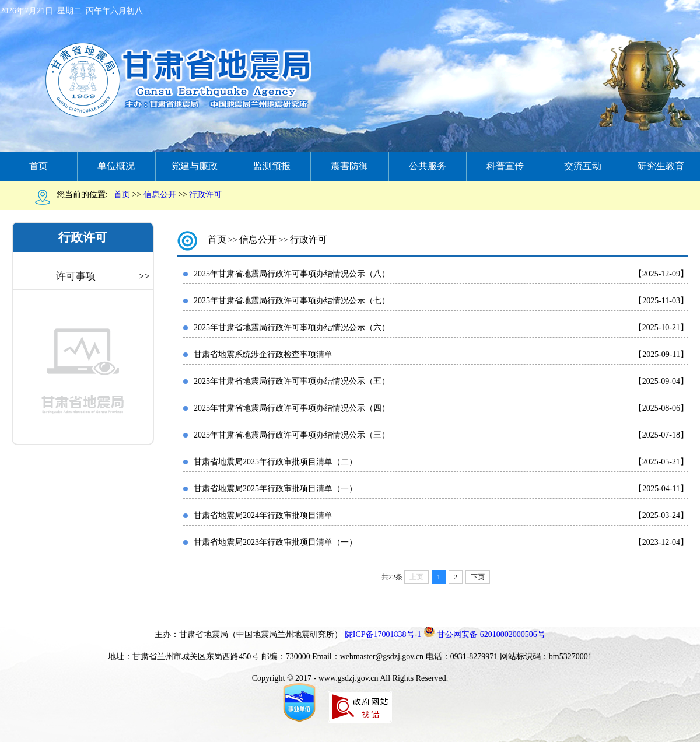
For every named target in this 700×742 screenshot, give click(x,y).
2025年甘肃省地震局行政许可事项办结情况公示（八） (292, 274)
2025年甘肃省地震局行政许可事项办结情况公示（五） (292, 381)
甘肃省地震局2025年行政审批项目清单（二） (275, 462)
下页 (478, 577)
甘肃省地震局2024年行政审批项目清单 (263, 515)
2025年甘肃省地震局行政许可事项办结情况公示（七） (292, 301)
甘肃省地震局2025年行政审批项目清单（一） (275, 489)
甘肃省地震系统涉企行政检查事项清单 (263, 354)
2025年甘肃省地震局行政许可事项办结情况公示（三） (292, 435)
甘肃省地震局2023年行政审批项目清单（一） (275, 542)
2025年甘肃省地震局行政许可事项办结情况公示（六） (292, 328)
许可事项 (103, 276)
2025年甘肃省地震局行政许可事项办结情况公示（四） (292, 408)
